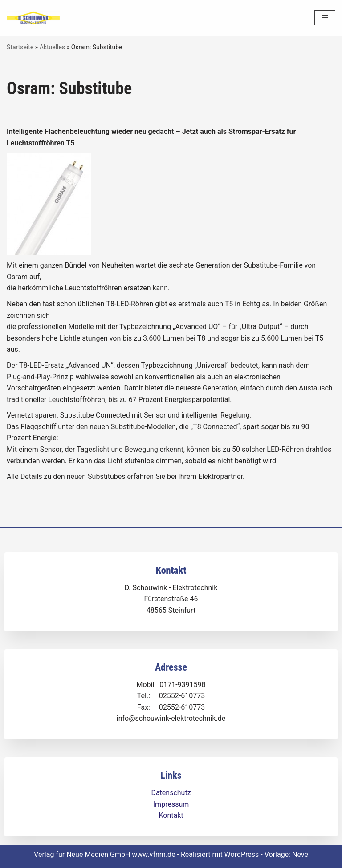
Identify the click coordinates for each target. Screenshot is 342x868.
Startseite (20, 47)
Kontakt (171, 815)
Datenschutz (171, 793)
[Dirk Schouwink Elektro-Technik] (33, 18)
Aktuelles (52, 47)
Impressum (171, 804)
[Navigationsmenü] (325, 18)
